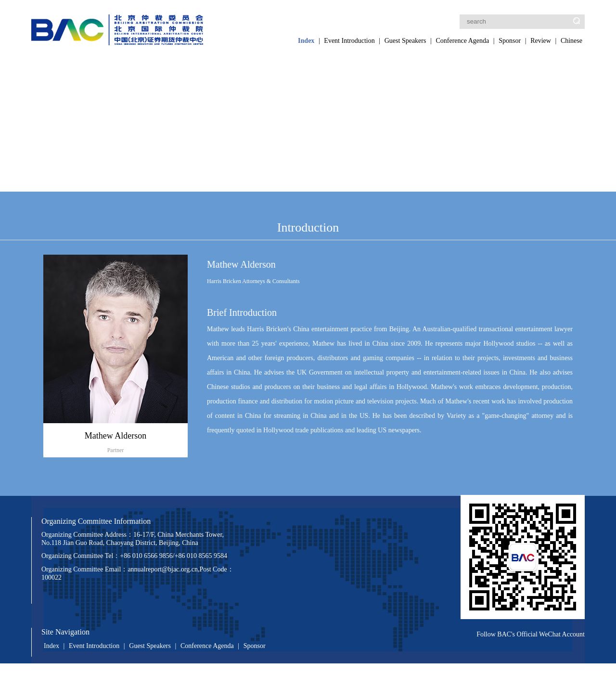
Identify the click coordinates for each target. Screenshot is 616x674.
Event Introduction (349, 41)
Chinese (571, 41)
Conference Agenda (462, 41)
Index (306, 41)
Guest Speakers (405, 41)
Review (541, 41)
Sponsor (510, 41)
